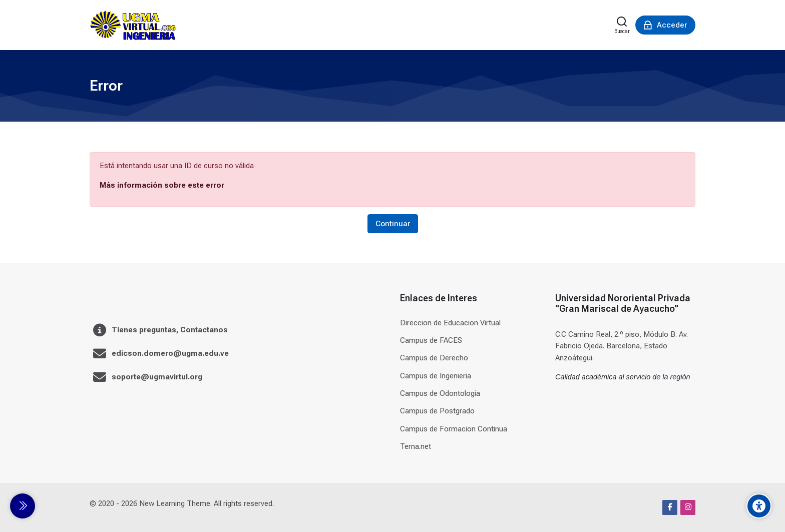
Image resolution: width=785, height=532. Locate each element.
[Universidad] (133, 25)
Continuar (393, 224)
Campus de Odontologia (440, 393)
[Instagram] (688, 507)
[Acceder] (665, 25)
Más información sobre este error (162, 185)
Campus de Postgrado (437, 411)
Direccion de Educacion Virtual (450, 323)
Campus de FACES (431, 340)
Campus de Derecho (434, 358)
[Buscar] (622, 25)
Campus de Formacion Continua (454, 429)
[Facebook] (670, 507)
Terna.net (416, 446)
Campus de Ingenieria (436, 376)
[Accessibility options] (759, 506)
